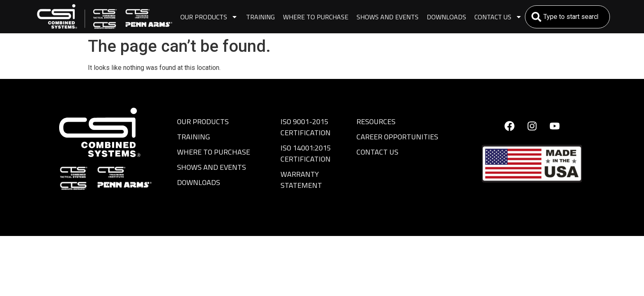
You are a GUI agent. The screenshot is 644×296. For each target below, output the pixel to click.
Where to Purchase (316, 17)
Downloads (446, 17)
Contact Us (498, 17)
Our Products (209, 17)
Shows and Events (388, 17)
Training (260, 17)
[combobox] (567, 17)
